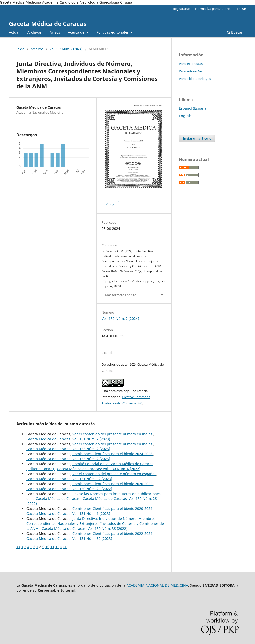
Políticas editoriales (113, 32)
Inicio (20, 49)
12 (57, 547)
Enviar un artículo (197, 138)
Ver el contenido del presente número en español (114, 474)
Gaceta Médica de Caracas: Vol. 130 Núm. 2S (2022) (69, 489)
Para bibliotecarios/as (195, 79)
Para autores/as (191, 71)
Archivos (34, 32)
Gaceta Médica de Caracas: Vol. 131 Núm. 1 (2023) (68, 514)
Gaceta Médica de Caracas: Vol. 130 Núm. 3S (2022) (84, 528)
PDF (112, 205)
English (185, 116)
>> (65, 547)
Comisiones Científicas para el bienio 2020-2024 (113, 509)
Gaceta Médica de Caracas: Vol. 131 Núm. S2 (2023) (69, 479)
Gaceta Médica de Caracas (48, 24)
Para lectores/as (191, 64)
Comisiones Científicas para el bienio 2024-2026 (113, 454)
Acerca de (77, 32)
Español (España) (193, 108)
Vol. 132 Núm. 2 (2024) (66, 49)
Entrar (241, 9)
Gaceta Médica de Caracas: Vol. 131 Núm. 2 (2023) (68, 439)
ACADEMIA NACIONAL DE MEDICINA (157, 585)
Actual (14, 32)
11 (52, 547)
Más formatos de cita (121, 295)
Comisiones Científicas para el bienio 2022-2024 (113, 533)
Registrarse (181, 9)
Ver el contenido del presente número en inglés (113, 434)
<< (18, 547)
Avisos (55, 32)
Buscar (235, 32)
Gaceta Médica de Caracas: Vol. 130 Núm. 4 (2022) (99, 469)
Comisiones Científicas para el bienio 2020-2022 (113, 484)
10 (47, 547)
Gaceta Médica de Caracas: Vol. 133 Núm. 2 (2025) (68, 449)
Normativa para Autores (213, 9)
